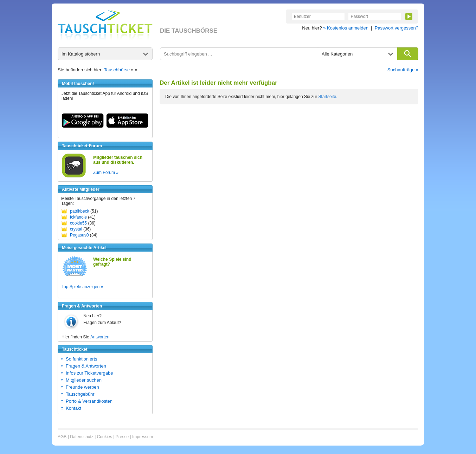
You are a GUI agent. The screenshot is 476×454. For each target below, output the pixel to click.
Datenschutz (82, 437)
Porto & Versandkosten (89, 401)
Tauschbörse (117, 70)
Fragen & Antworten (86, 366)
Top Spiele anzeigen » (82, 287)
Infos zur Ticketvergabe (89, 373)
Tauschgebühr (80, 394)
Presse (122, 437)
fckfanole (78, 217)
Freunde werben (82, 387)
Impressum (143, 437)
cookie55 (78, 223)
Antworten (100, 337)
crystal (76, 229)
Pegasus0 (79, 235)
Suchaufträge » (403, 70)
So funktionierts (82, 359)
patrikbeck (80, 211)
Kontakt (73, 408)
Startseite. (328, 97)
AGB (62, 437)
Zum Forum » (106, 173)
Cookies (105, 437)
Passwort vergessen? (397, 28)
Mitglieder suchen (84, 380)
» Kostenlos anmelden (346, 28)
